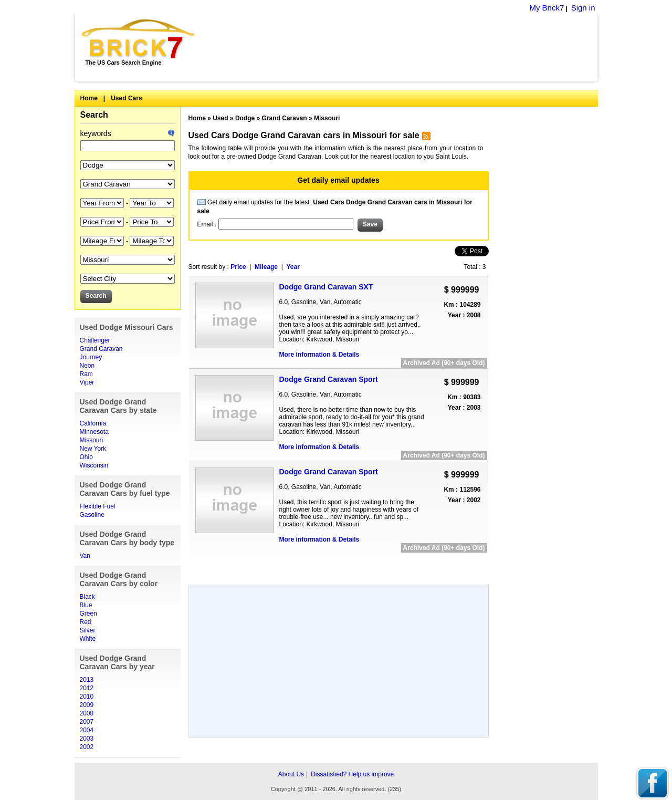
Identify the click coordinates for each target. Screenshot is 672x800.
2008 (87, 713)
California (93, 423)
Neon (87, 366)
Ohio (86, 457)
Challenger (95, 340)
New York (93, 449)
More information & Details (319, 355)
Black (87, 597)
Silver (88, 630)
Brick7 (139, 39)
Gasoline (92, 515)
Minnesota (94, 432)
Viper (87, 382)
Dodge (245, 118)
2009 (87, 705)
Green (88, 614)
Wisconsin (94, 465)
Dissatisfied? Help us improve (352, 774)
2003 (87, 739)
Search (94, 115)
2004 (87, 730)
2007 (87, 722)
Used (220, 118)
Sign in (583, 8)
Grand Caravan (101, 349)
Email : (208, 224)
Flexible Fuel (98, 506)
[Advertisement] (402, 47)
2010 (87, 697)
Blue (86, 605)
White (88, 639)
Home (89, 98)
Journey (91, 357)
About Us (291, 774)
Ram (86, 374)
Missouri (92, 440)
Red (86, 622)
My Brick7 (547, 8)
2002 (87, 747)
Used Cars (126, 98)
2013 (87, 680)
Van (85, 556)
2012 (87, 688)
